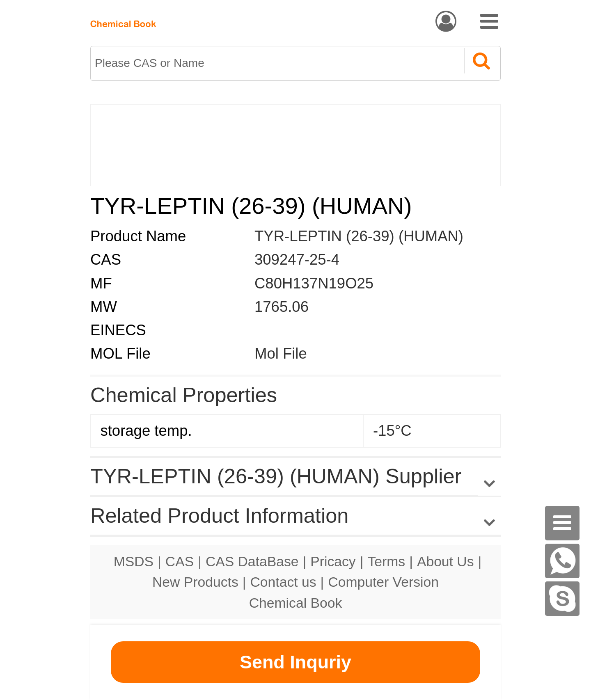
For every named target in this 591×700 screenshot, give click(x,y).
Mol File (281, 353)
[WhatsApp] (562, 561)
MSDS (134, 561)
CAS (180, 561)
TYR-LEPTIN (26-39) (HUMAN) (359, 236)
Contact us (283, 582)
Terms (386, 561)
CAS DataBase (252, 561)
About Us (446, 561)
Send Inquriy (295, 662)
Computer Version (383, 582)
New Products (195, 582)
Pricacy (333, 561)
